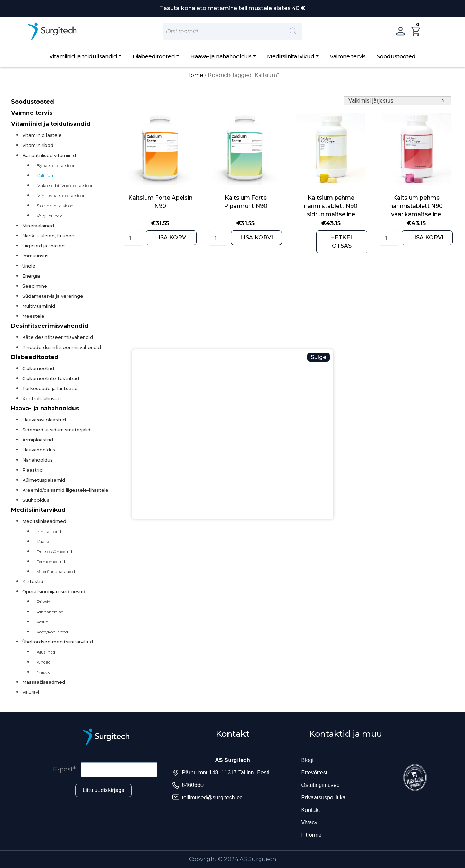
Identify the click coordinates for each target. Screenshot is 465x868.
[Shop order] (398, 101)
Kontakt (311, 810)
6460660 (193, 785)
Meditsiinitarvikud (291, 56)
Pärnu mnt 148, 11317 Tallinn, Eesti (226, 773)
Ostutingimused (321, 785)
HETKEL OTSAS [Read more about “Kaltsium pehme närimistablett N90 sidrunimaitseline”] (342, 242)
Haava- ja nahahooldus (221, 56)
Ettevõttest (315, 773)
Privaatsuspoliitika (324, 797)
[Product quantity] (133, 238)
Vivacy (309, 822)
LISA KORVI (171, 238)
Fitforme (312, 835)
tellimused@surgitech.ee (212, 797)
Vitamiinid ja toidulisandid (83, 56)
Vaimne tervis (348, 56)
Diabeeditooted (154, 56)
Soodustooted (396, 56)
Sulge (318, 357)
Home (195, 75)
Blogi (308, 760)
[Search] (293, 31)
